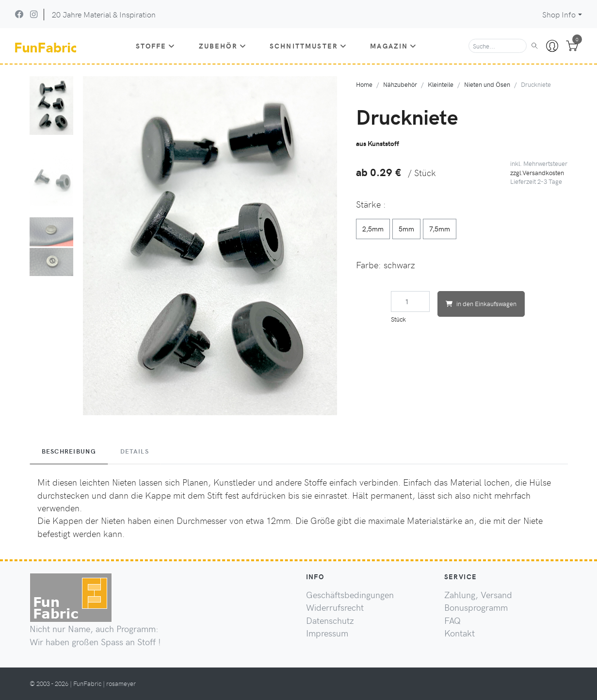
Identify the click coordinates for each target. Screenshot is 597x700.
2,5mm (373, 228)
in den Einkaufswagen (481, 303)
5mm (406, 228)
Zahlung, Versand (478, 595)
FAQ (452, 620)
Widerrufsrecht (335, 607)
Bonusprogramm (476, 607)
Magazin (393, 46)
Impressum (327, 633)
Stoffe (156, 46)
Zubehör (223, 46)
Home (364, 84)
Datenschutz (330, 620)
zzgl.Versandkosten (537, 172)
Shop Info (559, 14)
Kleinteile (441, 84)
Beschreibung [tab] (69, 451)
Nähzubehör (400, 84)
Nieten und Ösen (487, 84)
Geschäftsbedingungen (350, 595)
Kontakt (460, 633)
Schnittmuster (308, 46)
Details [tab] (135, 451)
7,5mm (440, 228)
